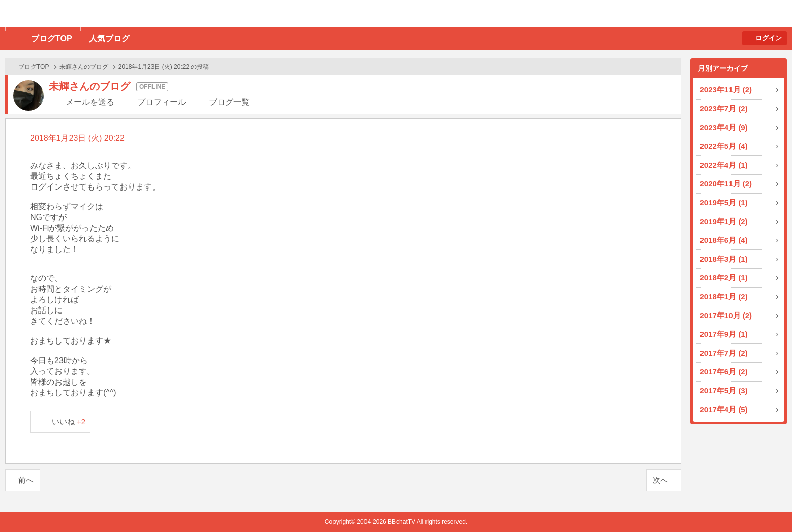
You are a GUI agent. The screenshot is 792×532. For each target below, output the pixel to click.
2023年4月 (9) (724, 127)
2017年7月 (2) (724, 353)
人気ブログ (109, 38)
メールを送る (90, 102)
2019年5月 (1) (724, 202)
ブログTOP (52, 38)
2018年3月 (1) (724, 259)
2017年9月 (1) (724, 334)
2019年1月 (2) (724, 221)
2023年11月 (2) (726, 90)
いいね (69, 421)
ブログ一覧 (229, 102)
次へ (660, 480)
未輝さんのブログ (84, 67)
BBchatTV (145, 13)
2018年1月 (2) (724, 296)
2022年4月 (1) (724, 165)
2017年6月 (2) (724, 372)
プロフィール (162, 102)
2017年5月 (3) (724, 390)
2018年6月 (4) (724, 240)
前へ (26, 480)
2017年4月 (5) (724, 409)
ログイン (769, 38)
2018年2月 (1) (724, 278)
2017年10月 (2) (726, 315)
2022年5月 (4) (724, 146)
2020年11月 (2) (726, 184)
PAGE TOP (764, 504)
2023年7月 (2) (724, 108)
